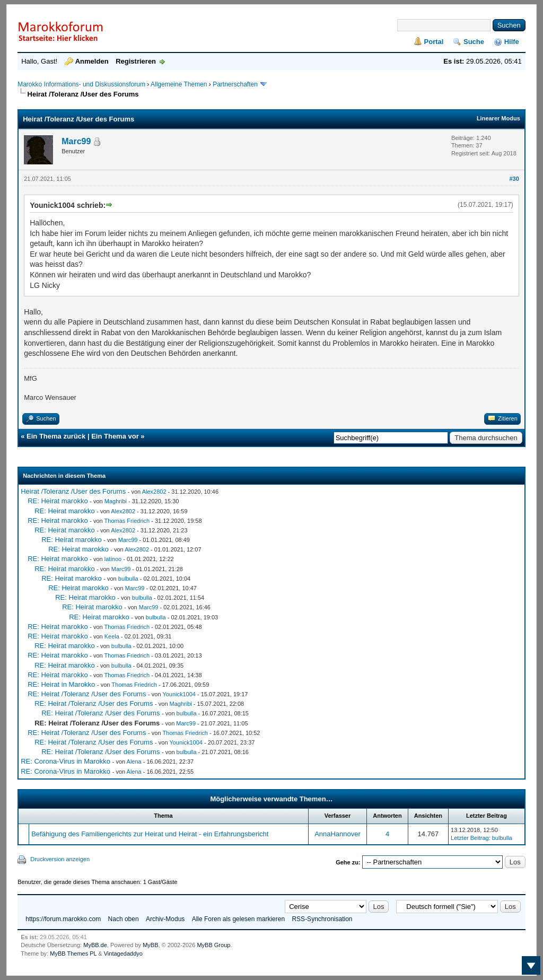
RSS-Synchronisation (322, 919)
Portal (434, 42)
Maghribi (116, 501)
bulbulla (128, 579)
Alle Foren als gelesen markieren (238, 919)
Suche (474, 42)
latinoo (113, 559)
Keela (112, 636)
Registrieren (136, 61)
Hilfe (512, 42)
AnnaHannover (338, 834)
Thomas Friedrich (127, 521)
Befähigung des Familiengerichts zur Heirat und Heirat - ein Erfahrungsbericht (150, 834)
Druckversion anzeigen (60, 859)
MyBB (150, 945)
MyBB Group (213, 945)
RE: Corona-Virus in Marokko (65, 761)
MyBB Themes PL (73, 953)
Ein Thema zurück (56, 436)
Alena (134, 762)
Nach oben (124, 919)
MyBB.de (95, 945)
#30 (514, 179)
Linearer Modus (498, 118)
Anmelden (92, 61)
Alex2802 (154, 492)
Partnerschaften (236, 84)
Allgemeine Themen (179, 84)
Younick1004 (179, 694)
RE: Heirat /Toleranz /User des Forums (87, 694)
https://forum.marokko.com (63, 919)
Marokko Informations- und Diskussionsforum (81, 84)
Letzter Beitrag (470, 838)
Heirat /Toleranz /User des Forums (73, 491)
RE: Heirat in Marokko (61, 684)
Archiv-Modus (165, 919)
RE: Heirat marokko (58, 501)
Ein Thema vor (115, 436)
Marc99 (76, 141)
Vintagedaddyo (123, 953)
